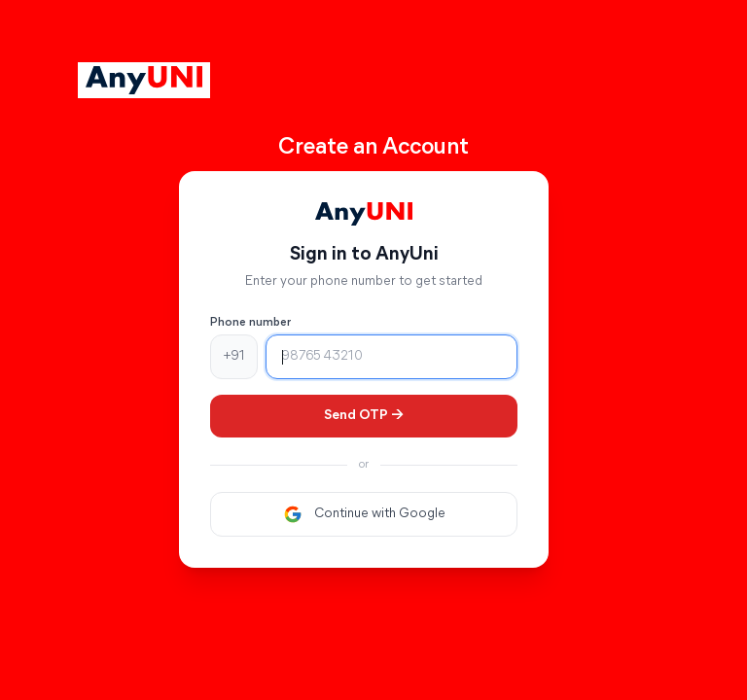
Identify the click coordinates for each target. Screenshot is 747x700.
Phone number (250, 323)
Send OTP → (364, 416)
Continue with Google (364, 514)
